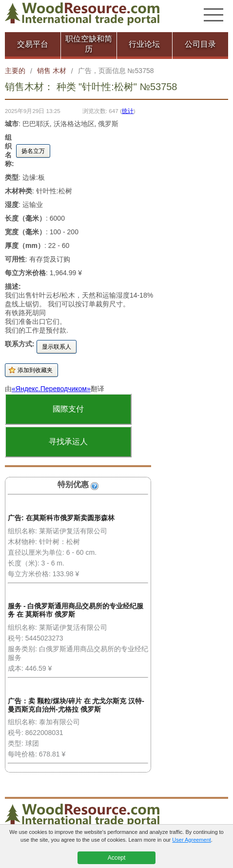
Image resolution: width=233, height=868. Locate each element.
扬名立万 (33, 151)
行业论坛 (144, 44)
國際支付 (68, 409)
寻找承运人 (68, 442)
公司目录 (200, 44)
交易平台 (33, 44)
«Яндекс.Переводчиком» (51, 389)
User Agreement (191, 840)
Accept (117, 858)
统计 (128, 111)
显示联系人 (57, 347)
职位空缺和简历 (89, 44)
